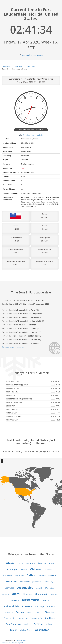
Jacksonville (37, 582)
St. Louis (49, 624)
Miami (16, 594)
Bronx (51, 564)
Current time (6, 67)
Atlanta (10, 563)
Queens (20, 612)
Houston (11, 581)
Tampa (14, 630)
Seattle (38, 624)
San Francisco (13, 624)
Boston (42, 563)
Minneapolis (41, 594)
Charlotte (23, 570)
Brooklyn (12, 569)
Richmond (38, 612)
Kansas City (48, 582)
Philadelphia (12, 606)
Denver (42, 576)
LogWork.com (21, 641)
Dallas (31, 575)
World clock (18, 67)
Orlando (46, 600)
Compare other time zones (13, 347)
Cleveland (8, 576)
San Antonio (36, 618)
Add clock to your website (32, 55)
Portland (51, 606)
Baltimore (30, 563)
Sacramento (10, 618)
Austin (20, 564)
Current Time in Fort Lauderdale (31, 130)
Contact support (17, 643)
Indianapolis (25, 582)
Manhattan (50, 588)
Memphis (5, 594)
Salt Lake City (23, 618)
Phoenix (27, 606)
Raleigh (29, 612)
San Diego (50, 618)
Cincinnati (48, 570)
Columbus (19, 576)
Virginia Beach (26, 630)
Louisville (39, 588)
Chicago (36, 569)
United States (31, 67)
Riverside (50, 612)
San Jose (27, 624)
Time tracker (6, 643)
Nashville (54, 594)
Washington (42, 630)
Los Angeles (25, 587)
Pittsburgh (40, 606)
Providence (9, 612)
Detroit (52, 576)
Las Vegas (9, 588)
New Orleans (14, 601)
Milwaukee (28, 594)
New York (30, 600)
